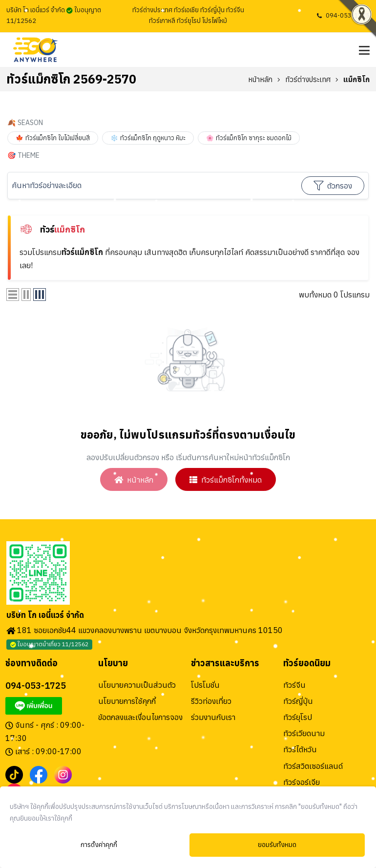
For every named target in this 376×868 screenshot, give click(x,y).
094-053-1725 (348, 15)
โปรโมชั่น (205, 686)
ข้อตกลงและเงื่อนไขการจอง (140, 718)
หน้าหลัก (260, 79)
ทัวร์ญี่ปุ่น (298, 702)
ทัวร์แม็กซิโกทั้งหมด (227, 480)
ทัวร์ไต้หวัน (300, 750)
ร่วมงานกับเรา (213, 718)
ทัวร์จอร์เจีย (302, 783)
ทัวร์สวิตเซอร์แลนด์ (313, 767)
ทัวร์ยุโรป (298, 718)
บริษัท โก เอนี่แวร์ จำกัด (45, 616)
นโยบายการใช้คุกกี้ (127, 702)
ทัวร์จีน (294, 686)
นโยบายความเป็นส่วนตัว (137, 686)
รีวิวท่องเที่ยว (211, 702)
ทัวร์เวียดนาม (304, 734)
